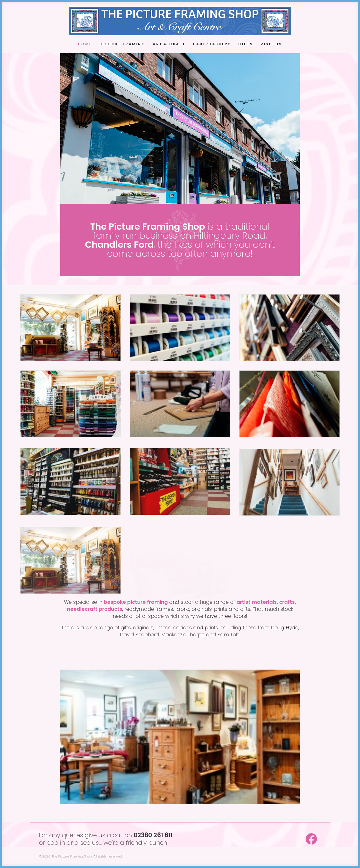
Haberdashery (212, 44)
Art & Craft (169, 44)
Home (85, 44)
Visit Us (271, 44)
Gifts (246, 44)
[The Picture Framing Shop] (180, 21)
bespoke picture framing (136, 602)
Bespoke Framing (122, 44)
